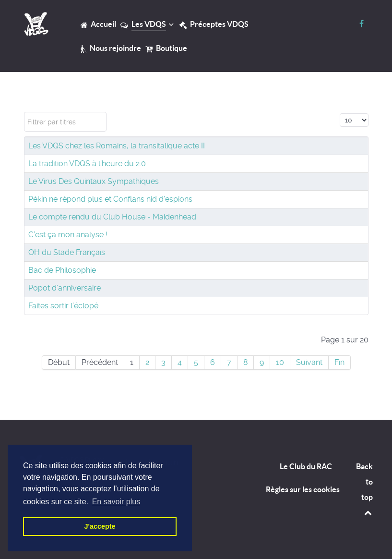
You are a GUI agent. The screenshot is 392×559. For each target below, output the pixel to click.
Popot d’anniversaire (65, 288)
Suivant (309, 362)
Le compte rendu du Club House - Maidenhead (112, 217)
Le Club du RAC (306, 466)
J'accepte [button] (100, 526)
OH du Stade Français (67, 252)
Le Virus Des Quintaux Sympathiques (94, 181)
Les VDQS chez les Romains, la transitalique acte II (117, 146)
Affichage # (340, 112)
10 (280, 362)
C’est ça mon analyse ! (68, 235)
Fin (339, 362)
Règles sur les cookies (303, 489)
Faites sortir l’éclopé (63, 306)
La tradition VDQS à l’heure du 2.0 (87, 164)
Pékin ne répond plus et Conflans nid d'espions (110, 199)
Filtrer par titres (24, 112)
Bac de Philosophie (62, 270)
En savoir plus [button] (116, 502)
